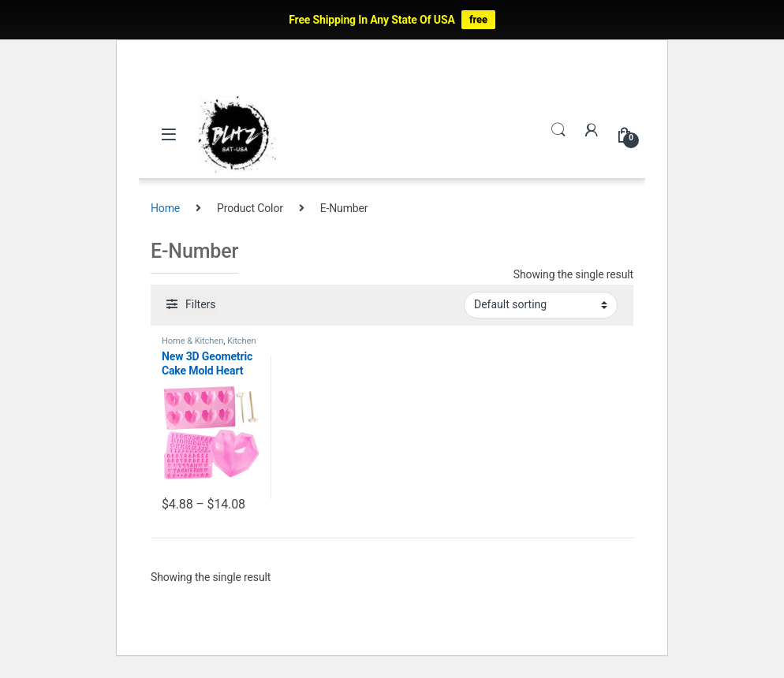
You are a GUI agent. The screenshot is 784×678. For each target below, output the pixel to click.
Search (558, 130)
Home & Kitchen (192, 341)
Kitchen (242, 341)
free (478, 19)
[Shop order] (541, 305)
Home (165, 208)
